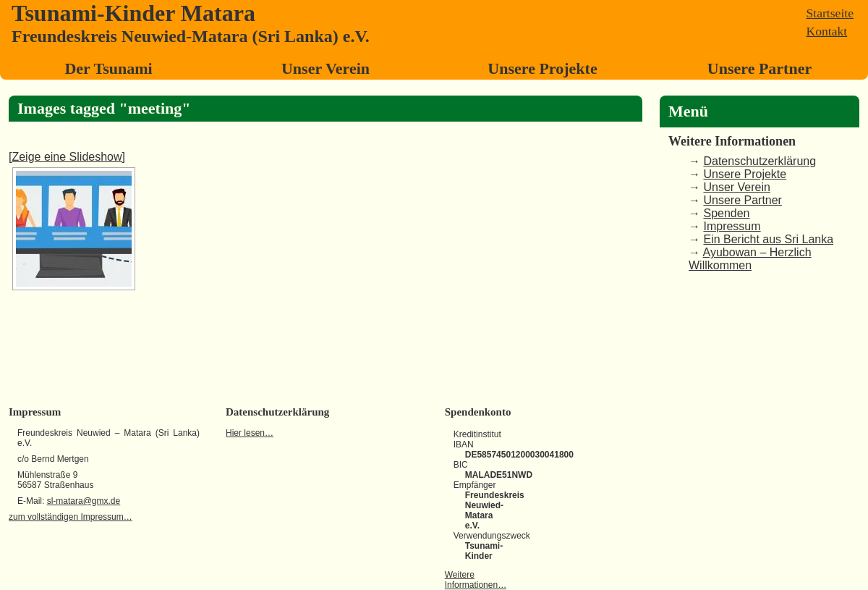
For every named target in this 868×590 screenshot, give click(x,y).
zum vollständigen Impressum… (71, 517)
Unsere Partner (759, 68)
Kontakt (827, 31)
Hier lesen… (250, 433)
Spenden (726, 213)
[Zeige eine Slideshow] (67, 157)
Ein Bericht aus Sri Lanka (768, 239)
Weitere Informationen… (476, 580)
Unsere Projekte (542, 68)
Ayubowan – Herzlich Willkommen (750, 259)
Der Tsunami (108, 68)
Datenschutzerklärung (759, 161)
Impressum (732, 226)
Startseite (830, 13)
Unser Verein (325, 68)
